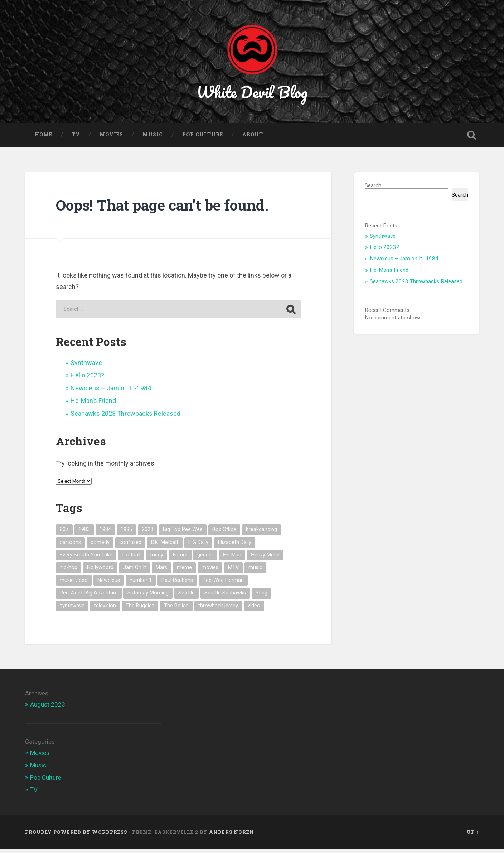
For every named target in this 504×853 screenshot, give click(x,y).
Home (43, 139)
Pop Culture (203, 139)
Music (153, 139)
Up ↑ (473, 836)
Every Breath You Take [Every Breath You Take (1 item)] (86, 559)
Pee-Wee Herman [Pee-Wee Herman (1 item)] (223, 585)
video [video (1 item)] (254, 610)
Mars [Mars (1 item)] (161, 572)
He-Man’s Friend (93, 405)
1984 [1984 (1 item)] (105, 534)
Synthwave (86, 367)
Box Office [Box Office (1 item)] (224, 534)
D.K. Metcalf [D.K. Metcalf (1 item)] (165, 546)
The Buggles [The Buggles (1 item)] (140, 610)
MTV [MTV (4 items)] (233, 572)
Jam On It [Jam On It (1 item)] (135, 572)
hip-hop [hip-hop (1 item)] (69, 572)
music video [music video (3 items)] (74, 585)
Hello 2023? (87, 379)
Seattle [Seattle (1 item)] (186, 597)
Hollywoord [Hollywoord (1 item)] (100, 572)
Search (373, 190)
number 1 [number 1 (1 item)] (141, 585)
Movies (111, 139)
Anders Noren (232, 836)
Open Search (472, 139)
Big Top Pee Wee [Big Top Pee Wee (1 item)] (183, 534)
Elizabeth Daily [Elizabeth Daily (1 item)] (235, 546)
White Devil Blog (252, 94)
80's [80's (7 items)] (64, 534)
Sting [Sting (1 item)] (261, 597)
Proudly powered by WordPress (76, 836)
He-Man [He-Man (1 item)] (232, 559)
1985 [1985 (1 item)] (126, 534)
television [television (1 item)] (105, 610)
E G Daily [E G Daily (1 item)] (198, 546)
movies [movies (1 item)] (210, 572)
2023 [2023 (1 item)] (147, 534)
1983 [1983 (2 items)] (84, 534)
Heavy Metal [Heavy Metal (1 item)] (265, 559)
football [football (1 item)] (131, 559)
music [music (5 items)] (255, 572)
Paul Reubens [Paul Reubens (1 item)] (177, 585)
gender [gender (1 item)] (205, 559)
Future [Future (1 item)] (180, 559)
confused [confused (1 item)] (130, 546)
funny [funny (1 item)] (157, 559)
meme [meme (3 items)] (184, 572)
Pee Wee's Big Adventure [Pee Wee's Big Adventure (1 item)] (89, 597)
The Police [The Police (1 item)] (176, 610)
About (253, 139)
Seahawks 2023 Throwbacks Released (125, 418)
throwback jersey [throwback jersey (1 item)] (218, 610)
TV (76, 139)
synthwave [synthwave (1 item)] (72, 610)
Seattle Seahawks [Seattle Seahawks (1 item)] (225, 597)
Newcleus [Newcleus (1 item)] (109, 585)
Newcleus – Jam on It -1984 (111, 392)
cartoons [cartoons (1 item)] (70, 546)
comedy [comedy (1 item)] (100, 546)
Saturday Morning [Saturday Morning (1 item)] (148, 597)
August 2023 (48, 709)
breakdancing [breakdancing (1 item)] (261, 534)
